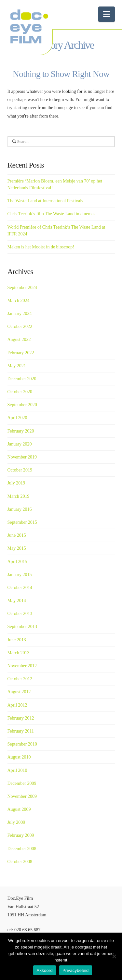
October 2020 (20, 392)
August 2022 (19, 339)
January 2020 (20, 444)
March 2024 (19, 301)
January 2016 (20, 509)
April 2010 (17, 770)
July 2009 (16, 822)
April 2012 (17, 705)
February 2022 (21, 353)
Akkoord (44, 970)
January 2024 (20, 314)
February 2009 (21, 835)
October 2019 (20, 470)
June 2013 (17, 640)
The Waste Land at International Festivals (45, 201)
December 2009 (22, 783)
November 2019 (22, 457)
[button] (107, 14)
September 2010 (22, 744)
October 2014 (20, 588)
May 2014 (17, 601)
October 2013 (20, 614)
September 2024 (22, 288)
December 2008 (22, 849)
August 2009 (19, 809)
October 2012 (20, 679)
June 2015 (17, 535)
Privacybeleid (76, 970)
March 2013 (19, 653)
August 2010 (19, 757)
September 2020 (22, 405)
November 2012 (22, 666)
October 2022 (20, 327)
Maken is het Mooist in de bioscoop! (41, 247)
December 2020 (22, 379)
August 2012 (19, 692)
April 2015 (17, 562)
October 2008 (20, 862)
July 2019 (16, 483)
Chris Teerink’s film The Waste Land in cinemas (51, 214)
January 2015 (20, 575)
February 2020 (21, 431)
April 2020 (17, 418)
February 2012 (21, 718)
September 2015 (22, 522)
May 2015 (17, 548)
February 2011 (21, 731)
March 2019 (19, 496)
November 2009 (22, 796)
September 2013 (22, 627)
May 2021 (17, 366)
